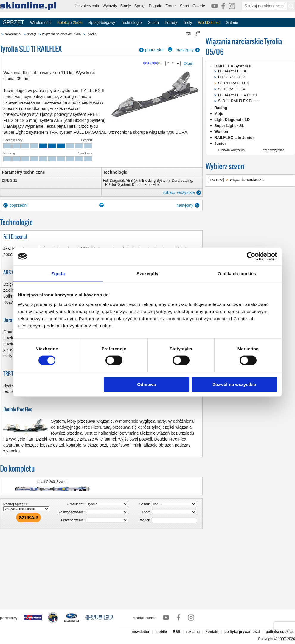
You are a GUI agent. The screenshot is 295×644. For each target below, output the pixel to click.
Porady (171, 22)
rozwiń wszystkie (232, 150)
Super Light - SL (229, 126)
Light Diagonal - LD (232, 120)
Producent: (76, 504)
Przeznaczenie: (73, 520)
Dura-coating (182, 181)
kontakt (212, 632)
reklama (193, 632)
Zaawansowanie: (72, 512)
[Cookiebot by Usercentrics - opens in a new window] (251, 256)
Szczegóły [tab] (147, 274)
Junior (220, 143)
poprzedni (154, 50)
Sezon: (145, 504)
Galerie (199, 6)
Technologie (131, 22)
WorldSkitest (209, 22)
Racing (221, 108)
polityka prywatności (242, 632)
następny (185, 50)
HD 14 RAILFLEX (232, 71)
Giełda (153, 22)
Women (221, 132)
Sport (185, 6)
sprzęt (32, 34)
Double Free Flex (146, 185)
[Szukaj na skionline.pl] (291, 6)
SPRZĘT (14, 22)
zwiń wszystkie (274, 150)
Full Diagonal (114, 181)
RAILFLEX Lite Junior (234, 137)
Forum (171, 6)
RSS (177, 632)
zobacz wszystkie (179, 192)
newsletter (140, 632)
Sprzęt (140, 6)
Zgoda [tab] (58, 274)
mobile (161, 632)
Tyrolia (91, 34)
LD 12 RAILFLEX (232, 77)
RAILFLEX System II (233, 66)
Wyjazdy (110, 6)
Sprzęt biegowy (102, 22)
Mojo (219, 114)
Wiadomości (41, 22)
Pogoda (155, 6)
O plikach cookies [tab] (237, 274)
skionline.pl (13, 34)
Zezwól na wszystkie (235, 384)
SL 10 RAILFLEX (232, 89)
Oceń (188, 63)
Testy (187, 22)
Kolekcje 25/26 (70, 22)
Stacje (125, 6)
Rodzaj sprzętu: (15, 504)
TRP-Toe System (117, 185)
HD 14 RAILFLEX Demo (237, 95)
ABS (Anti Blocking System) (148, 181)
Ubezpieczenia (86, 6)
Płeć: (146, 512)
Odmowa (146, 384)
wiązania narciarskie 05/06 (62, 34)
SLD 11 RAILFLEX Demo (238, 101)
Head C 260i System (52, 482)
